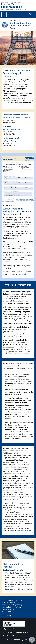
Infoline (7, 632)
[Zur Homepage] (18, 2)
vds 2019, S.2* (23, 531)
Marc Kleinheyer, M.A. (13, 129)
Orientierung (7, 616)
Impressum (9, 635)
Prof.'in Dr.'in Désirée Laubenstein (17, 118)
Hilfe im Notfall (21, 632)
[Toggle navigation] (4, 15)
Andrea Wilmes (11, 141)
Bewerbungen (10, 589)
